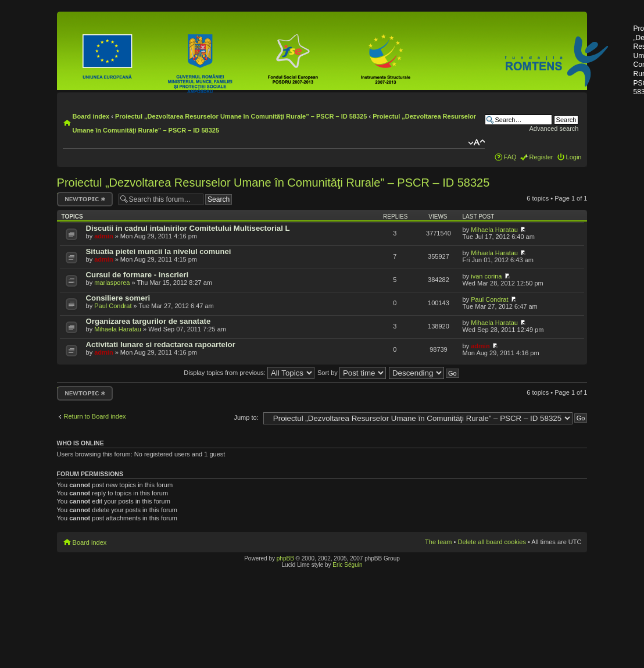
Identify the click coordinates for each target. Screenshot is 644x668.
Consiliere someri (118, 298)
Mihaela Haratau (494, 230)
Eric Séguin (347, 565)
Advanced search (554, 128)
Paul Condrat (113, 306)
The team (438, 542)
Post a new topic (85, 199)
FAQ (510, 157)
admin (103, 236)
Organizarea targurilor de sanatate (149, 321)
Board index (91, 116)
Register (541, 157)
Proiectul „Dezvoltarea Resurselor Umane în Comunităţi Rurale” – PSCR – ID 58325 (241, 116)
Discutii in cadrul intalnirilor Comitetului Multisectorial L (188, 228)
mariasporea (112, 283)
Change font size (476, 142)
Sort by (352, 373)
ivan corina (486, 276)
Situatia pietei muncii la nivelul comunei (159, 251)
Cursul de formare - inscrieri (137, 275)
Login (574, 157)
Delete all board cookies (492, 542)
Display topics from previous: (249, 373)
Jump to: (246, 417)
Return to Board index (95, 416)
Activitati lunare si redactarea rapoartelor (161, 344)
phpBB (285, 558)
